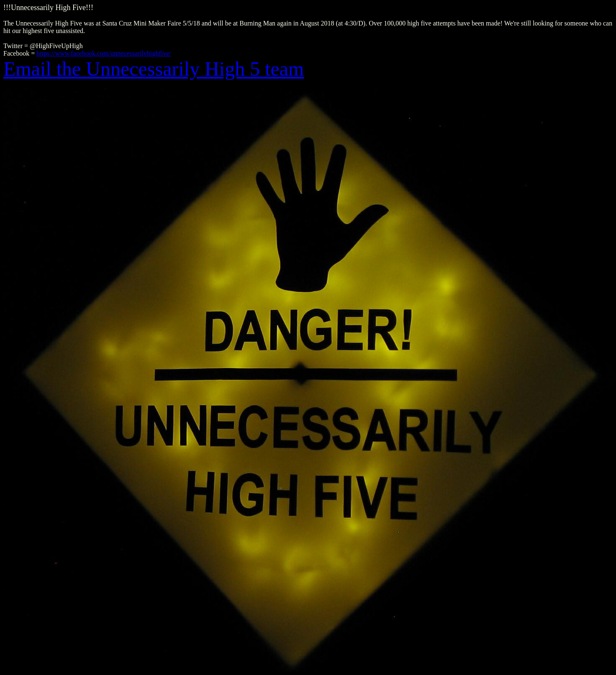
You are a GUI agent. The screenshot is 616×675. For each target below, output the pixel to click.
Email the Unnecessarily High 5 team (154, 69)
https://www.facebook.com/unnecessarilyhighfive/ (104, 53)
